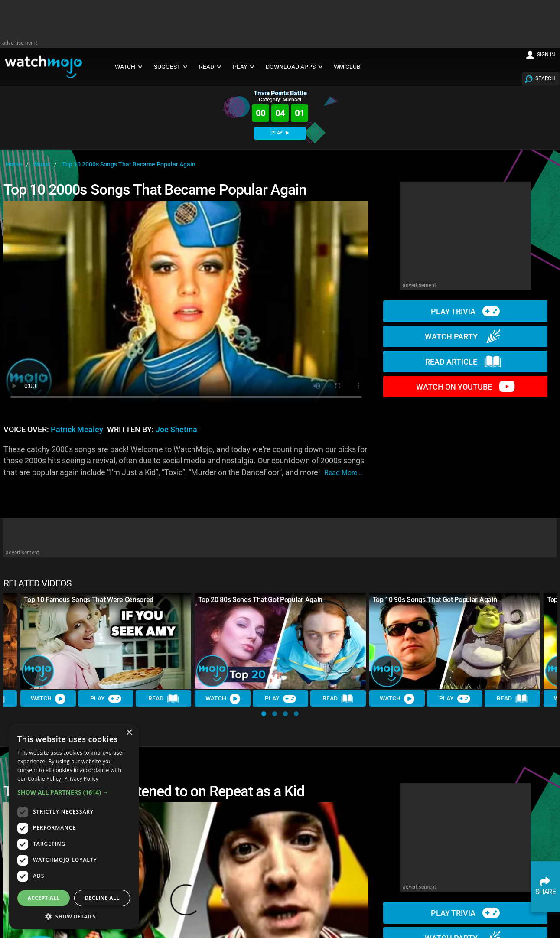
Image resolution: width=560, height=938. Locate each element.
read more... (343, 473)
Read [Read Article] (164, 699)
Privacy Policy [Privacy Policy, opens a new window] (81, 779)
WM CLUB (347, 67)
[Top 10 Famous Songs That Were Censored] (106, 641)
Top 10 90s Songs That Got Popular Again (435, 600)
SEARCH (545, 78)
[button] (264, 714)
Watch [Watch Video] (48, 699)
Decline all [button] (102, 898)
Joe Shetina (176, 430)
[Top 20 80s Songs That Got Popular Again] (280, 641)
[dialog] (74, 826)
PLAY (280, 133)
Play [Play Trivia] (106, 699)
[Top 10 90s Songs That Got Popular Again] (455, 641)
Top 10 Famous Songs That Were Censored (89, 600)
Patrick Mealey (77, 430)
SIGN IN (546, 55)
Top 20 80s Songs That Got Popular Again (260, 600)
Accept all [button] (44, 898)
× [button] (129, 733)
